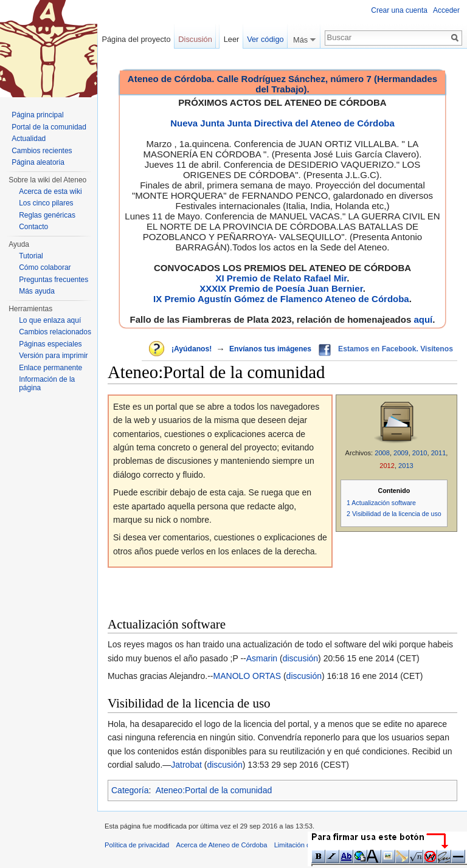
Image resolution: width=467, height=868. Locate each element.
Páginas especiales (50, 344)
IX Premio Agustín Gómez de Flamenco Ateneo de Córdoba (281, 299)
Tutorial (31, 256)
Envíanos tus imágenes (270, 349)
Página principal (37, 115)
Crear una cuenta (399, 10)
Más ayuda (37, 291)
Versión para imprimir (53, 356)
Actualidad (29, 139)
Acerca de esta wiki (50, 191)
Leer (232, 39)
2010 (420, 453)
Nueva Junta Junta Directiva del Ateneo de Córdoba (282, 123)
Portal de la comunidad (49, 127)
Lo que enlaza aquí (50, 320)
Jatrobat (186, 765)
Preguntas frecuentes (54, 280)
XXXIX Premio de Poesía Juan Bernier (281, 288)
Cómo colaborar (45, 267)
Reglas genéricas (47, 215)
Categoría (130, 790)
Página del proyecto (136, 39)
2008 (382, 453)
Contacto (33, 227)
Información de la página (47, 384)
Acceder (446, 10)
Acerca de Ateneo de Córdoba (222, 845)
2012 (387, 466)
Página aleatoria (38, 162)
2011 (439, 453)
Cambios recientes (42, 151)
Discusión (195, 39)
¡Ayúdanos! (192, 349)
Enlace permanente (50, 368)
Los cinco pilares (46, 203)
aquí (423, 319)
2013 (406, 466)
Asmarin (262, 658)
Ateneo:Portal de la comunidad (214, 790)
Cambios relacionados (55, 332)
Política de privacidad (137, 845)
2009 (401, 453)
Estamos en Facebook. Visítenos (396, 349)
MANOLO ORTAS (247, 676)
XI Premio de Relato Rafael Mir (281, 278)
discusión (300, 658)
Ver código (265, 39)
